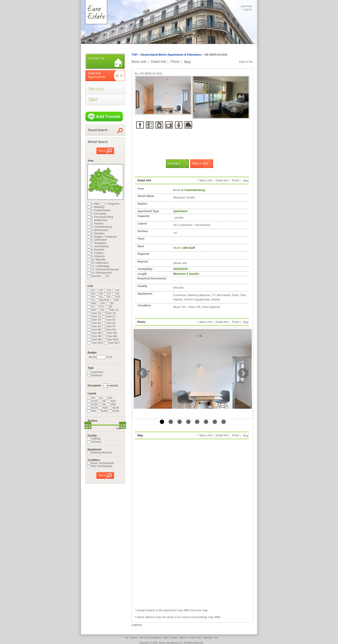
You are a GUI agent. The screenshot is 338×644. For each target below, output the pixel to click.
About (183, 638)
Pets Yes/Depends (100, 466)
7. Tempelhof (97, 243)
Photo (175, 62)
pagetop (137, 625)
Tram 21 (94, 317)
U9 (91, 297)
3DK (111, 404)
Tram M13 (95, 343)
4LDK (114, 408)
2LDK (93, 404)
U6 (99, 293)
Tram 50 (109, 320)
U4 (116, 290)
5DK (92, 411)
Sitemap (208, 638)
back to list (246, 62)
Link (216, 638)
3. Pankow (96, 224)
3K (102, 404)
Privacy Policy (195, 638)
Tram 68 (94, 330)
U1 (91, 290)
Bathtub (94, 439)
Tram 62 (109, 323)
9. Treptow (96, 253)
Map (187, 62)
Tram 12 (112, 310)
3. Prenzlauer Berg (100, 217)
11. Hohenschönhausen (103, 269)
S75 (100, 307)
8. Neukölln (96, 250)
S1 (99, 297)
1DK (108, 398)
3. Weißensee (97, 220)
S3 (91, 300)
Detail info (159, 62)
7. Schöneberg (98, 246)
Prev (142, 373)
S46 (92, 303)
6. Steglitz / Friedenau (102, 237)
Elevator (94, 442)
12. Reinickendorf (100, 273)
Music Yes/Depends (101, 463)
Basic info (139, 62)
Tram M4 (110, 333)
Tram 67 (109, 326)
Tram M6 (110, 336)
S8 (109, 307)
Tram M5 (95, 336)
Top (126, 638)
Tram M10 (111, 340)
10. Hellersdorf (98, 263)
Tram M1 (109, 330)
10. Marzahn (97, 260)
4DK (103, 408)
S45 (115, 300)
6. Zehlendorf (97, 240)
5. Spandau (96, 233)
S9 (100, 310)
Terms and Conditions (150, 638)
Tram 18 (109, 313)
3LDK (93, 408)
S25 (116, 297)
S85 (92, 310)
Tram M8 (95, 340)
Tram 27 (109, 317)
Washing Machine (100, 453)
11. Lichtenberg (98, 266)
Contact (174, 638)
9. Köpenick (96, 256)
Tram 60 (94, 323)
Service (134, 638)
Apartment (95, 372)
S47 (101, 303)
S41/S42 (103, 300)
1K (99, 398)
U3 (107, 290)
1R (91, 398)
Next (243, 373)
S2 (107, 297)
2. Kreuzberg (97, 214)
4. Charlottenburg (100, 227)
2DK (111, 401)
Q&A (166, 638)
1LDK (93, 401)
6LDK (114, 411)
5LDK (103, 411)
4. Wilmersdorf (98, 230)
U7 (107, 293)
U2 (99, 290)
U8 (116, 293)
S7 (91, 307)
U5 (91, 293)
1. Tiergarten (110, 204)
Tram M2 (95, 333)
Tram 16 (94, 313)
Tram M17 (112, 343)
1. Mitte (94, 204)
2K (102, 401)
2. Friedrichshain (99, 210)
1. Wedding (96, 207)
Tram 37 (94, 320)
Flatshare (95, 375)
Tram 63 (94, 326)
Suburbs (94, 276)
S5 (110, 303)
